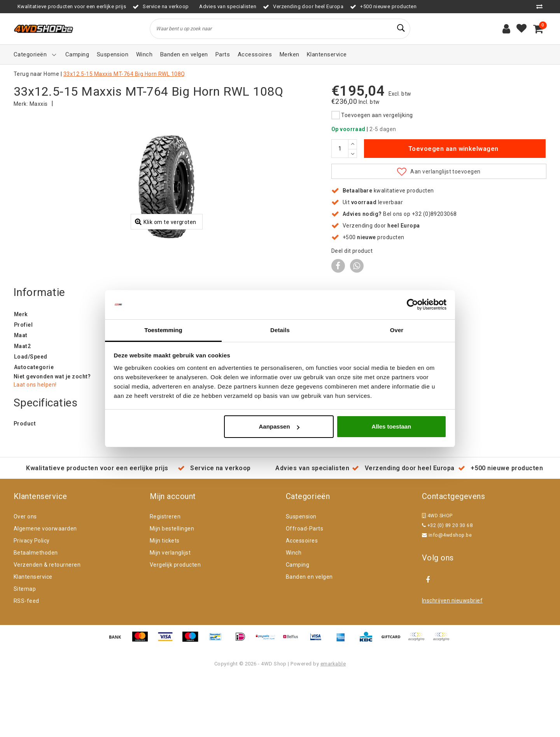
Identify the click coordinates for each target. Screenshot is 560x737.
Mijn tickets (165, 601)
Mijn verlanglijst (170, 613)
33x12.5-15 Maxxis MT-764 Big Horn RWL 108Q (124, 74)
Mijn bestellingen (172, 589)
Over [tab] (397, 330)
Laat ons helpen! (35, 445)
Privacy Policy (32, 601)
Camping (297, 625)
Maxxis (39, 104)
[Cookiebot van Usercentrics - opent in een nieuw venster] (412, 305)
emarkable (333, 724)
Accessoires (302, 601)
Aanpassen (279, 427)
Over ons (25, 577)
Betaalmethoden (36, 613)
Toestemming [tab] (163, 330)
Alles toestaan (392, 427)
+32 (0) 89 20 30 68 (447, 586)
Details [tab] (280, 330)
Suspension (301, 577)
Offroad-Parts (304, 589)
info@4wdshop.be (447, 595)
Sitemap (25, 649)
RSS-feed (26, 661)
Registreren (165, 577)
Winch (294, 613)
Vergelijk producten (175, 625)
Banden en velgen (309, 637)
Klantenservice (33, 637)
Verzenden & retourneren (47, 625)
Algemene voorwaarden (45, 589)
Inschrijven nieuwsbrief (452, 661)
